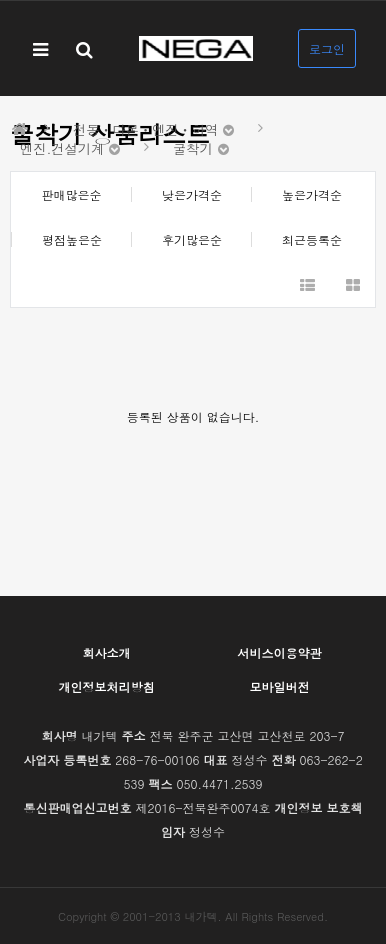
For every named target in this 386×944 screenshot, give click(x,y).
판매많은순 (71, 194)
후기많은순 (192, 239)
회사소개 (107, 652)
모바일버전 (280, 686)
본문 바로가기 (0, 0)
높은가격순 (312, 194)
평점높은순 (72, 239)
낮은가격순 (192, 194)
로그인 (327, 48)
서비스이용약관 (280, 652)
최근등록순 (312, 239)
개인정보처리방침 (107, 686)
